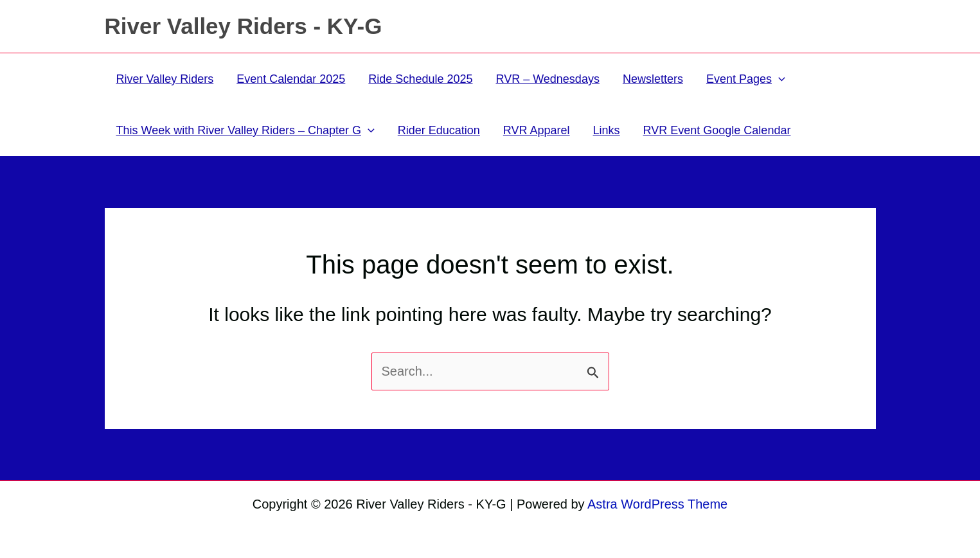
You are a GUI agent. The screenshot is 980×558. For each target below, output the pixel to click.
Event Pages (746, 79)
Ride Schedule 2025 (420, 79)
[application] (779, 79)
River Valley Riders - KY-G (244, 26)
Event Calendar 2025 (291, 79)
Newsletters (653, 79)
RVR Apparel (537, 130)
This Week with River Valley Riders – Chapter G (245, 130)
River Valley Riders (165, 79)
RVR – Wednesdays (547, 79)
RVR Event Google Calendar (717, 130)
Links (607, 130)
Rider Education (439, 130)
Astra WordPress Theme (657, 504)
